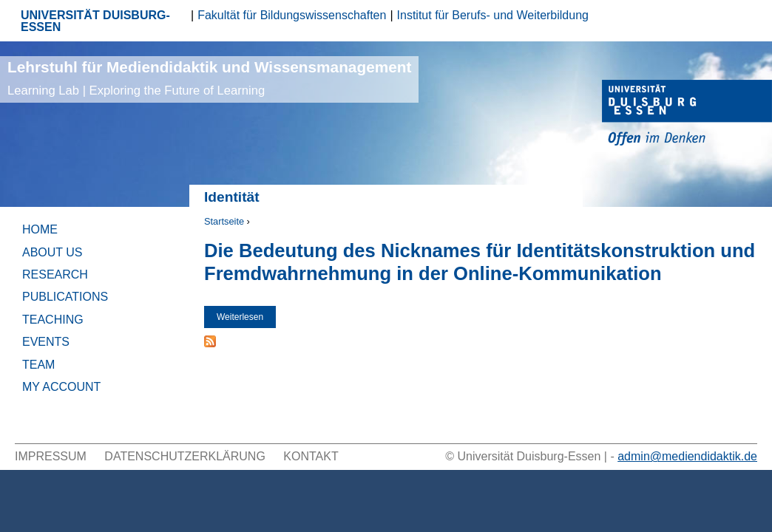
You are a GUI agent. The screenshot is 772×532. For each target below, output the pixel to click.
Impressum (51, 456)
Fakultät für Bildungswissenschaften (292, 15)
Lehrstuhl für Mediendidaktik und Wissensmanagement (209, 78)
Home (40, 229)
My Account (61, 387)
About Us (53, 252)
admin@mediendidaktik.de (687, 456)
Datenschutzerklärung (185, 456)
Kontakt (311, 456)
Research (55, 274)
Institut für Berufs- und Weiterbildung (493, 15)
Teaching (53, 320)
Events (46, 342)
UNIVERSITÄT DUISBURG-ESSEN (95, 21)
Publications (65, 297)
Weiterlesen (246, 317)
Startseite (224, 221)
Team (38, 365)
